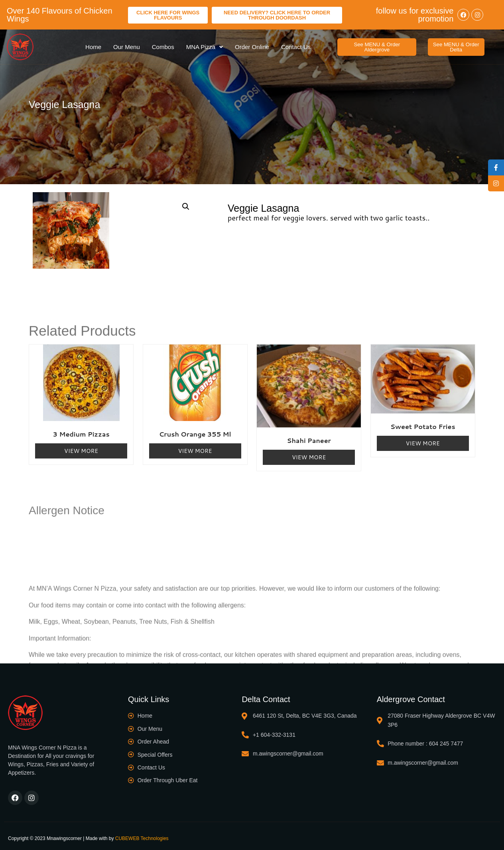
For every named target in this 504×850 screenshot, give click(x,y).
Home (93, 46)
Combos (163, 46)
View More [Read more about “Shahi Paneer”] (309, 456)
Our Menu (127, 46)
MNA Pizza (205, 46)
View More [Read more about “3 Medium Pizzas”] (81, 450)
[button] (377, 47)
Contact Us (296, 46)
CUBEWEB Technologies (142, 838)
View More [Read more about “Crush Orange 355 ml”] (195, 450)
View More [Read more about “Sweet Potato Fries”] (423, 443)
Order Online (252, 46)
